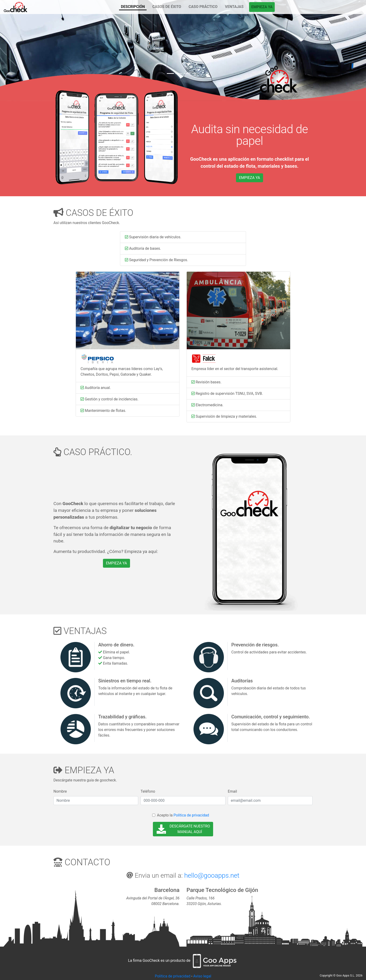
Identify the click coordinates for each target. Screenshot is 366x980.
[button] (27, 50)
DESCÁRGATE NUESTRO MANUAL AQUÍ (183, 829)
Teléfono (148, 791)
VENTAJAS (234, 7)
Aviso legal (202, 976)
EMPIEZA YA (262, 7)
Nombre (60, 791)
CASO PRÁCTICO (203, 7)
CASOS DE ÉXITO (167, 7)
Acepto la (183, 815)
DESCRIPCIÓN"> (16, 7)
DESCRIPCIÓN (133, 7)
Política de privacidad (191, 815)
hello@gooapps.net (212, 875)
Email (232, 791)
